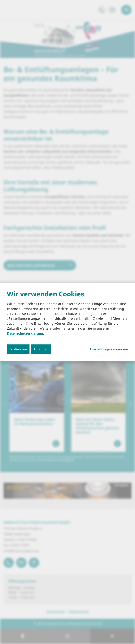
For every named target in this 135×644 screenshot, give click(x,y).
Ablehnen (41, 349)
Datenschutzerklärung (25, 333)
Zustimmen (18, 349)
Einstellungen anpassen (109, 349)
